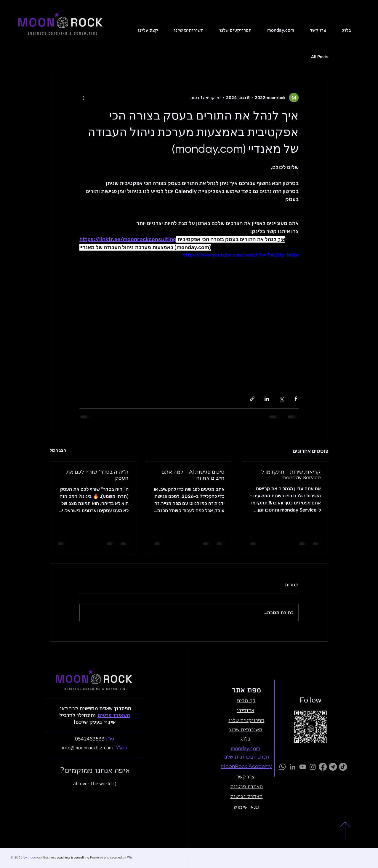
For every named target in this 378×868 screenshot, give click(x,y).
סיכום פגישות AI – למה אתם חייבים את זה (193, 475)
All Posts (320, 57)
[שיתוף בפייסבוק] (296, 399)
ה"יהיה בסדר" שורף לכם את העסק (97, 475)
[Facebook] (323, 767)
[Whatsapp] (282, 767)
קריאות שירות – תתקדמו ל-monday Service (290, 475)
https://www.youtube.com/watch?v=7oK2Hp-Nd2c (241, 255)
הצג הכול (58, 450)
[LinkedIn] (293, 767)
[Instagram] (313, 767)
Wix (130, 857)
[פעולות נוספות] (83, 98)
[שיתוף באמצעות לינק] (252, 399)
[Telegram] (333, 767)
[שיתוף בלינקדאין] (267, 399)
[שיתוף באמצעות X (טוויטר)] (281, 399)
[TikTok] (343, 767)
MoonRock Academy (246, 766)
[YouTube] (303, 767)
